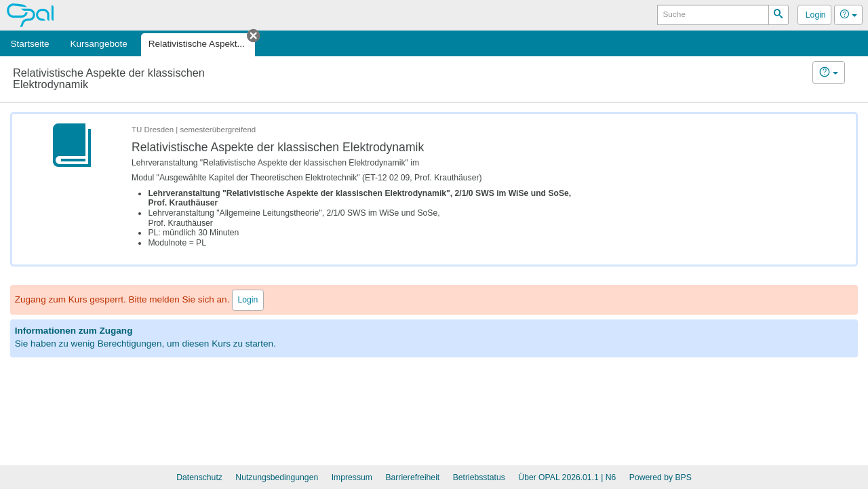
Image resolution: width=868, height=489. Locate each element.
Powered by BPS (660, 477)
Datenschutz (199, 477)
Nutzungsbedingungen (277, 477)
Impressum (352, 477)
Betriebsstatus (479, 477)
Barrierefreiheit (412, 477)
